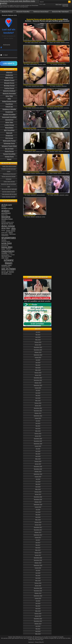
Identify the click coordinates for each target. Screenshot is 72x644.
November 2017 (38, 530)
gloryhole (42, 151)
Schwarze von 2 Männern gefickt (55, 106)
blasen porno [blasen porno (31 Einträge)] (4, 215)
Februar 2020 (38, 461)
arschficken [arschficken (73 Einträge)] (6, 213)
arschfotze (60, 64)
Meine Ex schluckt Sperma (30, 194)
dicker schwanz (35, 42)
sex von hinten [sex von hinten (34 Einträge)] (10, 271)
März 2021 (38, 431)
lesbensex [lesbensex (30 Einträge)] (8, 249)
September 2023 (38, 355)
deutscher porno (36, 86)
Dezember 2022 (38, 378)
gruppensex (66, 108)
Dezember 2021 (38, 408)
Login (44, 4)
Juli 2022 (38, 390)
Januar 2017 (38, 555)
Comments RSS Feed (65, 5)
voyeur (44, 217)
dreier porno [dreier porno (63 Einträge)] (11, 231)
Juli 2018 (38, 510)
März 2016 (38, 581)
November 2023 (38, 350)
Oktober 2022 (38, 383)
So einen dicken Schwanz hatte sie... (32, 41)
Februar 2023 (38, 373)
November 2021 (38, 411)
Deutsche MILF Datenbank (60, 12)
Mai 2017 (38, 545)
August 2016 (38, 568)
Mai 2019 (38, 484)
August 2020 (38, 446)
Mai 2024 (38, 335)
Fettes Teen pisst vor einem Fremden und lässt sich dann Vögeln (9, 169)
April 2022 (38, 398)
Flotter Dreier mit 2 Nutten (30, 128)
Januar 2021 (38, 436)
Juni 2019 (38, 482)
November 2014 (38, 621)
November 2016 (38, 560)
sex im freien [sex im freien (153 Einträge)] (9, 269)
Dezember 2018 (38, 497)
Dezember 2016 (38, 558)
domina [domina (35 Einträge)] (3, 230)
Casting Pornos (9, 88)
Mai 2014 (38, 629)
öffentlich (42, 130)
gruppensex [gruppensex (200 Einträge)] (9, 238)
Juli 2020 (38, 449)
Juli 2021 (38, 421)
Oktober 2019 (38, 472)
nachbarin (57, 130)
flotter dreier (60, 108)
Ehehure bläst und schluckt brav (31, 172)
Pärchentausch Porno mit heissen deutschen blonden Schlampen (9, 177)
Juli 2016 (38, 570)
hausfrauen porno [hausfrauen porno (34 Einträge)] (6, 241)
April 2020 (38, 456)
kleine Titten (9, 122)
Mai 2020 (38, 454)
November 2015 (38, 591)
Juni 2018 (38, 512)
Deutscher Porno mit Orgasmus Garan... (33, 85)
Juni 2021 (38, 423)
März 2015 (38, 611)
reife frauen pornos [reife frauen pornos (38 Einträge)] (7, 256)
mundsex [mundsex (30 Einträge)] (10, 253)
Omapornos (9, 136)
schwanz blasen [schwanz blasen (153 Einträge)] (9, 261)
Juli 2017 (38, 540)
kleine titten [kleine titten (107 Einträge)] (7, 247)
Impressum (31, 642)
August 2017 (38, 538)
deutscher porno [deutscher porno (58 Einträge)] (7, 224)
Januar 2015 (38, 616)
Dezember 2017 (38, 527)
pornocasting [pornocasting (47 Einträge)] (5, 255)
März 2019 (38, 489)
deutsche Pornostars (9, 94)
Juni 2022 (38, 393)
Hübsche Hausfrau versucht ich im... (56, 41)
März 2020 (38, 459)
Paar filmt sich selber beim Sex (31, 63)
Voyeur (9, 159)
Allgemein (9, 72)
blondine (55, 173)
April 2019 (38, 487)
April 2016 (38, 578)
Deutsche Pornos (7, 12)
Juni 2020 (38, 451)
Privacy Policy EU (39, 642)
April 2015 (38, 609)
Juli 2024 (38, 332)
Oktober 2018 (38, 502)
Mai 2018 (38, 515)
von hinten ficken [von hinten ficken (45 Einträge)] (7, 274)
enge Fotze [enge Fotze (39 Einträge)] (4, 232)
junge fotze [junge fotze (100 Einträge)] (7, 243)
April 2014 (38, 631)
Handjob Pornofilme (9, 115)
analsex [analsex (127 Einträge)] (5, 211)
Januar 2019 (38, 494)
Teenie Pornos (9, 151)
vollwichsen (64, 86)
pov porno (40, 64)
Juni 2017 (38, 543)
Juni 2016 (38, 573)
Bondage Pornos (9, 86)
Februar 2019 (38, 492)
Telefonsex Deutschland (41, 12)
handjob (42, 86)
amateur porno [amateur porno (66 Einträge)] (7, 208)
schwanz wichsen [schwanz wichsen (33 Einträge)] (6, 267)
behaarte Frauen (9, 80)
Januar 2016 (38, 586)
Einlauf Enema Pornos (9, 101)
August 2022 (38, 388)
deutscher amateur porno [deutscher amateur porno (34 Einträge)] (8, 222)
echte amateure (34, 64)
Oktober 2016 (38, 563)
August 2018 (38, 507)
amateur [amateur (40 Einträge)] (4, 207)
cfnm (55, 42)
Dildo (9, 99)
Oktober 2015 (38, 593)
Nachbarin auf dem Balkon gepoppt (55, 128)
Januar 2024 (38, 345)
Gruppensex (9, 112)
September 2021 (38, 416)
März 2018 (38, 520)
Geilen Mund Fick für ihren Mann (55, 85)
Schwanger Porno (9, 143)
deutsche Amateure (9, 91)
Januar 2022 (38, 406)
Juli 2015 (38, 601)
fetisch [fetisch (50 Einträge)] (11, 233)
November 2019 (38, 469)
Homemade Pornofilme (9, 117)
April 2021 (38, 428)
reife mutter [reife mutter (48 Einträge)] (5, 258)
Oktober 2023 (38, 352)
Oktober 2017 (38, 532)
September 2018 (38, 505)
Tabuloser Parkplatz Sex (29, 215)
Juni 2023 (38, 363)
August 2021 (38, 418)
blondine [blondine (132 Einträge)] (6, 217)
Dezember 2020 (38, 439)
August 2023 (38, 357)
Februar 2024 (38, 342)
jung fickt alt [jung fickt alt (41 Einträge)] (5, 245)
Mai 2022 (38, 396)
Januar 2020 (38, 464)
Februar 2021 (38, 434)
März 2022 (38, 401)
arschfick (55, 64)
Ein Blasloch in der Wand (30, 150)
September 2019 (38, 474)
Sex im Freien (9, 149)
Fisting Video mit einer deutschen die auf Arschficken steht (9, 184)
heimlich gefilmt (61, 173)
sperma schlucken (41, 195)
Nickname (7, 45)
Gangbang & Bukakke (9, 109)
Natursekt (9, 133)
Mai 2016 (38, 576)
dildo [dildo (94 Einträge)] (13, 229)
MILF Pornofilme (9, 130)
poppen (66, 130)
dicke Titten (9, 96)
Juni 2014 (38, 626)
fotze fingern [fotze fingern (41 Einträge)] (5, 234)
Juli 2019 (38, 479)
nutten (38, 130)
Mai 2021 (38, 426)
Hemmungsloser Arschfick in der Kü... (56, 63)
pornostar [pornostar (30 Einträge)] (13, 255)
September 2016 (38, 565)
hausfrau (58, 42)
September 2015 (38, 596)
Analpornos (9, 75)
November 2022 (38, 380)
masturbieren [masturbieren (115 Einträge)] (8, 251)
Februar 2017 (38, 553)
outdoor (62, 130)
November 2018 (38, 499)
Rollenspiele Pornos (9, 141)
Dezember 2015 (38, 588)
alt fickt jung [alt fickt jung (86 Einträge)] (7, 205)
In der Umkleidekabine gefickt (54, 172)
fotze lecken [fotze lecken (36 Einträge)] (13, 234)
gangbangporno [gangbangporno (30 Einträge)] (5, 235)
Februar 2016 (38, 583)
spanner (67, 173)
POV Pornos (9, 138)
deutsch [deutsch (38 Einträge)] (4, 221)
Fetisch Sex (9, 107)
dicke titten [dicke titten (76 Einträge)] (6, 228)
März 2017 (38, 550)
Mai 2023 (38, 365)
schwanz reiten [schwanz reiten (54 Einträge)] (7, 265)
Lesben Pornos (9, 125)
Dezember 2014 (38, 619)
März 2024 (38, 340)
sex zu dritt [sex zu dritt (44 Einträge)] (5, 272)
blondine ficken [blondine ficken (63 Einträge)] (7, 219)
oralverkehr (38, 173)
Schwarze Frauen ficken (9, 146)
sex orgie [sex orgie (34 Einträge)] (4, 271)
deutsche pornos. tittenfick (38, 108)
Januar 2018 (38, 525)
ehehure (33, 173)
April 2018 (38, 517)
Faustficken (9, 104)
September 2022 (38, 385)
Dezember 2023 (38, 347)
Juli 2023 (38, 360)
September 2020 (38, 444)
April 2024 (38, 337)
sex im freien (42, 42)
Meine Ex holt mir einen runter (54, 150)
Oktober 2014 (38, 624)
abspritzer (52, 151)
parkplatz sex (38, 217)
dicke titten (61, 151)
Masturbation (9, 128)
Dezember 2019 (38, 467)
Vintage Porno (9, 157)
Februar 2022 (38, 403)
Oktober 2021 (38, 413)
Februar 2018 (38, 522)
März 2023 (38, 370)
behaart (52, 108)
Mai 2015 (38, 606)
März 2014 (38, 634)
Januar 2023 (38, 375)
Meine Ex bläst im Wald (53, 194)
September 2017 (38, 535)
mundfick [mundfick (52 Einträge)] (4, 253)
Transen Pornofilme (9, 154)
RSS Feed (58, 4)
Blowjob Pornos (9, 83)
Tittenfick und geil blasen (29, 106)
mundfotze (58, 86)
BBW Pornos (9, 78)
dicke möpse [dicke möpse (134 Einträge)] (8, 226)
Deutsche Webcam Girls (9, 15)
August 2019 (38, 477)
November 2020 (38, 441)
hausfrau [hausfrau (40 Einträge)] (4, 240)
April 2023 (38, 368)
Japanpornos (9, 120)
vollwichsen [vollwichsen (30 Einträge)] (11, 272)
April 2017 (38, 548)
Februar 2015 (38, 614)
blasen (29, 42)
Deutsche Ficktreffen (23, 12)
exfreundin (66, 151)
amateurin (30, 151)
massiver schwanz (65, 42)
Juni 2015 (38, 603)
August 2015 (38, 598)
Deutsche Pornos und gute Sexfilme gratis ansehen (45, 19)
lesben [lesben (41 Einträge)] (3, 249)
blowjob (38, 151)
